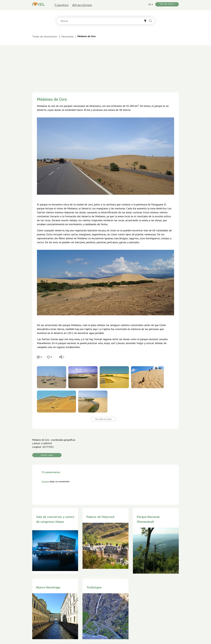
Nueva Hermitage (48, 587)
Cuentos (61, 5)
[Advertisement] (105, 67)
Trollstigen (94, 587)
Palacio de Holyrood (100, 517)
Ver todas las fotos (103, 419)
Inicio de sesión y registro (167, 4)
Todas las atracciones (45, 36)
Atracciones (82, 5)
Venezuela (67, 36)
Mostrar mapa (47, 455)
